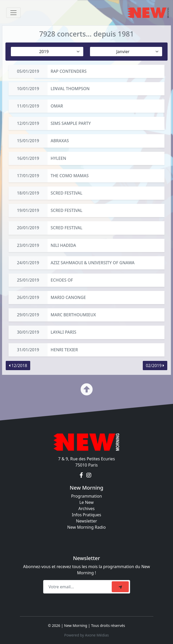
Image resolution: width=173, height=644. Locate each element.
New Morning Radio (86, 527)
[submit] (120, 587)
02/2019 (155, 366)
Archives (86, 509)
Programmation (86, 496)
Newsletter (86, 521)
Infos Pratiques (87, 515)
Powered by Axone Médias (86, 635)
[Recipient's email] (78, 587)
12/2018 (18, 366)
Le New (86, 502)
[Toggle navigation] (13, 13)
